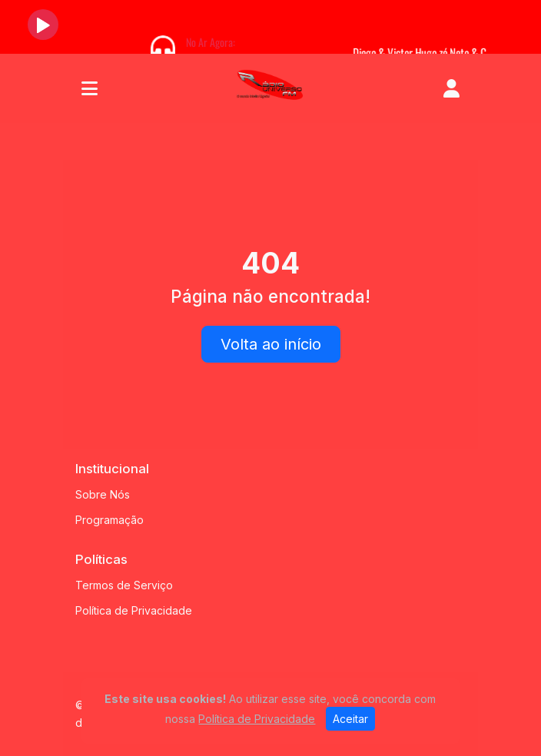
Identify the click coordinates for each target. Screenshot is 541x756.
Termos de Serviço (124, 585)
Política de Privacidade (134, 610)
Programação (110, 520)
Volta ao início (271, 344)
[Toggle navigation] (90, 88)
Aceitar (350, 719)
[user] (451, 88)
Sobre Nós (103, 494)
